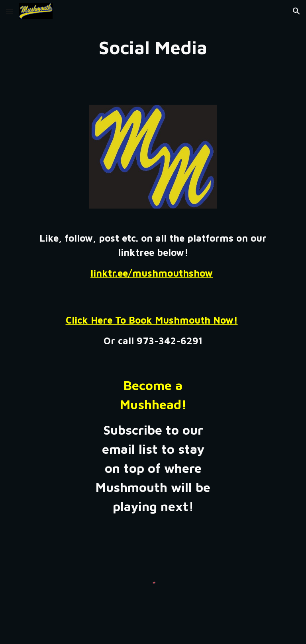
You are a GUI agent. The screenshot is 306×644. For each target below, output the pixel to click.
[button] (10, 11)
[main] (153, 48)
